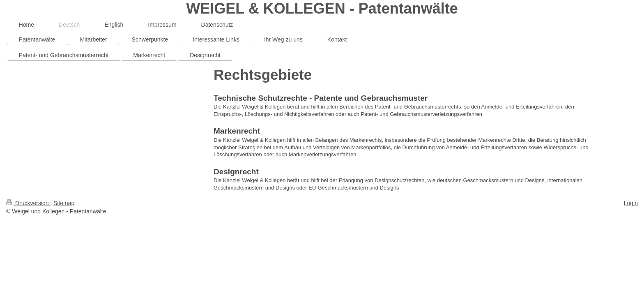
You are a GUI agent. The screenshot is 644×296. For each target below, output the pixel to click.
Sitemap (64, 203)
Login (631, 203)
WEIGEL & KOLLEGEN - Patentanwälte (322, 8)
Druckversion (28, 203)
